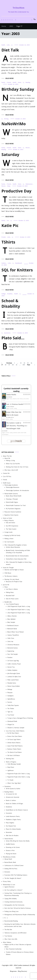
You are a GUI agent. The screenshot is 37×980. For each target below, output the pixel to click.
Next (28, 365)
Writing (6, 119)
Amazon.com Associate (13, 797)
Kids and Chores (10, 523)
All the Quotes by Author (13, 789)
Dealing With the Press (11, 869)
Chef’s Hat (10, 642)
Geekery (4, 263)
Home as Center (8, 518)
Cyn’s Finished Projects (12, 604)
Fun (8, 221)
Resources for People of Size (14, 582)
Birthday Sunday (18, 89)
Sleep (9, 186)
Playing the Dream (11, 854)
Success (10, 702)
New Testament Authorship (14, 949)
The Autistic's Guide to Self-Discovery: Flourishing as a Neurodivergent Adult (17, 426)
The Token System (11, 529)
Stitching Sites (10, 759)
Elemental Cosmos (13, 648)
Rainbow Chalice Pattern (14, 749)
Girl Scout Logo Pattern (14, 740)
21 (17, 365)
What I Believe (7, 942)
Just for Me (6, 585)
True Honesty (8, 936)
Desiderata (9, 807)
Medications (29, 184)
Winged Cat (11, 725)
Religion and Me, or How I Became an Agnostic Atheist (18, 946)
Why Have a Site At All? (11, 470)
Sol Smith (5, 431)
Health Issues (7, 483)
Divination (7, 872)
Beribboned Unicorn (13, 626)
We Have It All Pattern (14, 755)
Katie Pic (10, 225)
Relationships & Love (9, 885)
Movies (28, 148)
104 (24, 365)
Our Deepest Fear (11, 826)
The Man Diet (8, 930)
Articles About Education (13, 547)
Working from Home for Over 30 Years (17, 467)
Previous (9, 363)
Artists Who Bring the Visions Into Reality (18, 841)
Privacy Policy (7, 881)
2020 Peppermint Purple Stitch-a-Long (19, 606)
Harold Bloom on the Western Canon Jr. (17, 810)
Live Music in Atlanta (12, 589)
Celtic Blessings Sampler (14, 764)
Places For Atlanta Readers (13, 829)
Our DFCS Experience (12, 526)
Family (3, 82)
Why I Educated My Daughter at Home (16, 545)
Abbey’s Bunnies (12, 616)
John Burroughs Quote (14, 673)
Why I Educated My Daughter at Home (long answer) (19, 563)
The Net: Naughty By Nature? (13, 878)
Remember (9, 832)
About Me (7, 458)
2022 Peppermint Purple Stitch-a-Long (19, 613)
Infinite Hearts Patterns (14, 743)
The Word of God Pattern (15, 752)
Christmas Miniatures (13, 645)
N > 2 (6, 918)
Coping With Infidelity (11, 899)
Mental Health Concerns (11, 494)
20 (13, 365)
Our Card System (9, 542)
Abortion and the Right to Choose (14, 570)
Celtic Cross (11, 638)
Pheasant (10, 693)
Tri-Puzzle (10, 780)
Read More (9, 78)
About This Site (7, 456)
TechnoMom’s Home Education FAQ (16, 559)
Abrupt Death (8, 859)
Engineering (11, 651)
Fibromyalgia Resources (13, 487)
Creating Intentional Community (14, 902)
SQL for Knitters (17, 270)
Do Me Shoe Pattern (13, 733)
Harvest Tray (11, 667)
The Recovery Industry (11, 576)
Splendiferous (11, 699)
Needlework (19, 263)
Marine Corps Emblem (14, 686)
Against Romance (9, 887)
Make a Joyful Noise (13, 680)
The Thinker (11, 709)
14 (25, 363)
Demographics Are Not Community (14, 905)
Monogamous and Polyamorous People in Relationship (20, 915)
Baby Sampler (11, 622)
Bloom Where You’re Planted (15, 632)
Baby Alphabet (11, 619)
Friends (9, 82)
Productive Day (16, 191)
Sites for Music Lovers (12, 599)
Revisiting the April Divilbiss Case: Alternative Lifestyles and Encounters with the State (20, 925)
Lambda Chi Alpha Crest (14, 677)
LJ (12, 45)
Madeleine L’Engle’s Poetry (13, 820)
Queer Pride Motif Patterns (15, 746)
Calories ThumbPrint (13, 635)
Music (6, 587)
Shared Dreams (9, 839)
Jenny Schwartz (11, 407)
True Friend (11, 715)
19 (10, 365)
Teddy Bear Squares (13, 705)
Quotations (7, 333)
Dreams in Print (10, 851)
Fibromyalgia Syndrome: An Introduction (17, 490)
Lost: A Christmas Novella (15, 404)
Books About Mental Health (14, 496)
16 (32, 363)
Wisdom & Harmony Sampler (16, 728)
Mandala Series (12, 683)
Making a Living (10, 461)
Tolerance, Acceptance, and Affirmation (15, 933)
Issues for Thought (8, 568)
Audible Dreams (10, 844)
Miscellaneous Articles (9, 857)
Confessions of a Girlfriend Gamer (14, 865)
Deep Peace (11, 767)
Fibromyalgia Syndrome (11, 485)
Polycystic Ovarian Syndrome (13, 512)
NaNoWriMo (14, 124)
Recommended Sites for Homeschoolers (17, 556)
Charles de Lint (11, 417)
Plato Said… (13, 338)
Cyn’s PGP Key (7, 476)
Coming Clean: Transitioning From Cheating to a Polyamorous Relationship (18, 894)
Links (8, 45)
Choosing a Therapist (12, 499)
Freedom (10, 657)
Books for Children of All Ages (14, 804)
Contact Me (6, 473)
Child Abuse (8, 573)
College (4, 294)
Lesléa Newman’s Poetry (13, 816)
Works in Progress (11, 762)
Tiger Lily (10, 712)
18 (6, 365)
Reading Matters (9, 792)
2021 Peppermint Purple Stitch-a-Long (19, 610)
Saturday (10, 154)
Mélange (10, 689)
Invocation (9, 813)
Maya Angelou (10, 823)
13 (21, 363)
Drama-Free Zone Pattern (15, 736)
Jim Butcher (10, 397)
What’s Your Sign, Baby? (14, 783)
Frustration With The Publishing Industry (16, 875)
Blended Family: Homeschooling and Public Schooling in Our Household (18, 552)
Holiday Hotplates (12, 670)
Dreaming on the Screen (13, 847)
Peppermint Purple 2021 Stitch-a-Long (19, 774)
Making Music (10, 592)
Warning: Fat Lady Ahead (12, 579)
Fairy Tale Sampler (13, 654)
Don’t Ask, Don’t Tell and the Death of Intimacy (18, 908)
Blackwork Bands (12, 629)
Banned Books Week (10, 862)
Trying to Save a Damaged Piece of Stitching (20, 718)
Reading (28, 82)
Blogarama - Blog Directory (19, 971)
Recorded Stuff (10, 596)
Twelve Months (11, 395)
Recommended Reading (11, 921)
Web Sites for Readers (12, 836)
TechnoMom (18, 8)
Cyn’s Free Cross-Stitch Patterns (15, 731)
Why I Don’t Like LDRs (11, 939)
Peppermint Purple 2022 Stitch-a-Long (19, 777)
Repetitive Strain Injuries (11, 515)
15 (28, 363)
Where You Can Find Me (13, 464)
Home (20, 82)
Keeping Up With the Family (12, 535)
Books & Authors (11, 800)
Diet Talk (10, 50)
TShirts (8, 242)
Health (3, 45)
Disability (10, 294)
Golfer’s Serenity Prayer (14, 664)
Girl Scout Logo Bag (13, 661)
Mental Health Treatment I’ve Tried (16, 505)
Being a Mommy (9, 520)
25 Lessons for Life (11, 794)
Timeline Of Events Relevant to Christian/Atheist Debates (20, 953)
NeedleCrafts (8, 602)
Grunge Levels (8, 532)
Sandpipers (11, 696)
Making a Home (9, 539)
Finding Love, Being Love (11, 911)
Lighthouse (10, 770)
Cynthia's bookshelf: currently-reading (16, 390)
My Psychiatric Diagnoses (13, 509)
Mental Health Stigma (12, 502)
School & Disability (11, 303)
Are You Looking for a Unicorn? (13, 890)
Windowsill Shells (12, 721)
